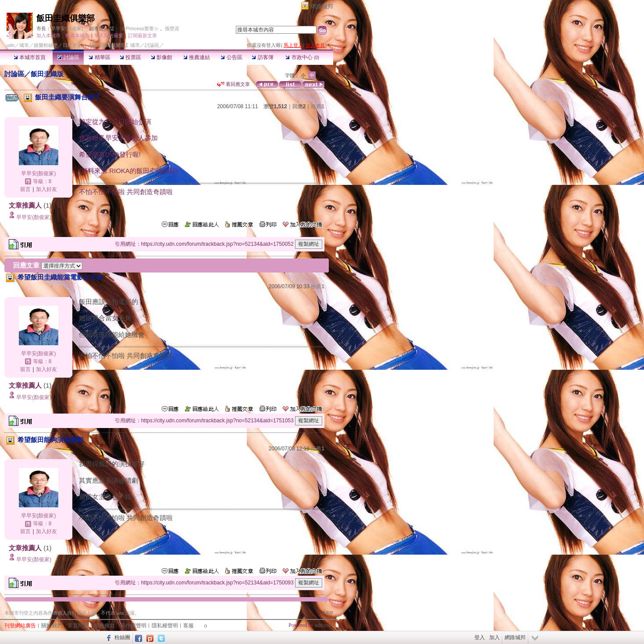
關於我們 (52, 626)
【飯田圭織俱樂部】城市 (113, 45)
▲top (327, 612)
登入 (480, 637)
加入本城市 (48, 35)
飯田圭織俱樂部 (66, 18)
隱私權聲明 (165, 626)
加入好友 (46, 189)
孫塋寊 (172, 28)
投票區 (130, 57)
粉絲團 (122, 637)
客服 (189, 626)
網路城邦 (322, 6)
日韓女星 (72, 45)
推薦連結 (197, 57)
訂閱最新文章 (142, 35)
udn (11, 45)
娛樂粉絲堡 (46, 45)
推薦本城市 (77, 35)
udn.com (324, 625)
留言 (25, 189)
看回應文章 (233, 84)
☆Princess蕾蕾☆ (140, 28)
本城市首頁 (30, 57)
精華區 (99, 57)
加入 (495, 637)
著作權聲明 (133, 626)
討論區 (68, 57)
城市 (24, 45)
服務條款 (104, 626)
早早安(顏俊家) (67, 28)
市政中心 (302, 57)
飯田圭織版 (47, 74)
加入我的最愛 (109, 35)
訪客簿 (262, 57)
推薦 (318, 106)
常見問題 (78, 626)
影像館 (162, 57)
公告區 (231, 57)
